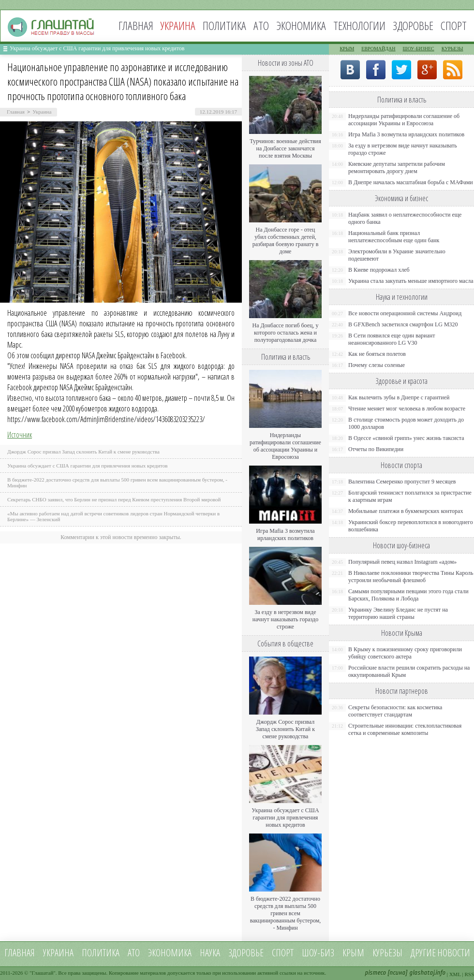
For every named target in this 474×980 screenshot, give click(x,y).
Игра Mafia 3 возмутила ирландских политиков (285, 534)
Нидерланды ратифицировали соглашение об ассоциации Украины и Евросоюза (285, 446)
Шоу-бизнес (419, 49)
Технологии (359, 25)
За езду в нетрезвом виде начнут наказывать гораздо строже (285, 619)
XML (455, 974)
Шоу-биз (318, 953)
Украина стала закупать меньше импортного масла (411, 281)
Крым (347, 49)
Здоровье (413, 25)
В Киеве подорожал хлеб (379, 270)
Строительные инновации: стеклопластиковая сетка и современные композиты (405, 729)
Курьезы (452, 49)
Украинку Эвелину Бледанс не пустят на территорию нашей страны (398, 613)
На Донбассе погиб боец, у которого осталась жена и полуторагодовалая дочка (285, 333)
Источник (20, 435)
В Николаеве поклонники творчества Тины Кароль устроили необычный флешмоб (411, 577)
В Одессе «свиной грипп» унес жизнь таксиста (406, 438)
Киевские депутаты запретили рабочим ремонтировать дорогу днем (397, 168)
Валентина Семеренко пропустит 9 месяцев (402, 482)
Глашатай (43, 973)
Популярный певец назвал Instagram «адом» (402, 562)
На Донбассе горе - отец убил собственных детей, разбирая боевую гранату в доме (286, 241)
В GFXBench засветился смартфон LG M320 (403, 324)
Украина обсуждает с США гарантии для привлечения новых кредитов (97, 48)
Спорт (454, 25)
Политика (224, 25)
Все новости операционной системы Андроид (405, 313)
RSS (469, 974)
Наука (210, 953)
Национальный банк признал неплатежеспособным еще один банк (394, 237)
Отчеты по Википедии (376, 449)
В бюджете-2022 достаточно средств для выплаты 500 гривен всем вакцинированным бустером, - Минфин (286, 913)
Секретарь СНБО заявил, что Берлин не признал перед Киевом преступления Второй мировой (114, 499)
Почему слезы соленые (377, 365)
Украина (42, 112)
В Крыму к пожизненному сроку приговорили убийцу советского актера (405, 653)
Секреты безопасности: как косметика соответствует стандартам (395, 711)
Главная (136, 25)
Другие (423, 953)
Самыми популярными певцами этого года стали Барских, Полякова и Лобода (408, 595)
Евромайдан (378, 49)
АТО (261, 25)
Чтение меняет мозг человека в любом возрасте (407, 409)
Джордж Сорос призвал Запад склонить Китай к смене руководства (83, 452)
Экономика (301, 25)
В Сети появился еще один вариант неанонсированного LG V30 (392, 339)
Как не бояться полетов (377, 354)
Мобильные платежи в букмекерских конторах (406, 511)
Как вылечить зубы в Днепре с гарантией (399, 397)
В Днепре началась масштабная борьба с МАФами (411, 182)
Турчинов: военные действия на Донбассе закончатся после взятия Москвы (285, 148)
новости (454, 953)
